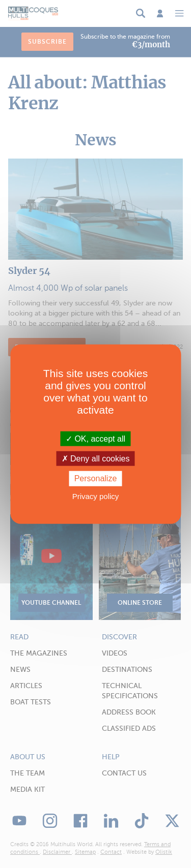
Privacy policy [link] (96, 496)
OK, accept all (95, 439)
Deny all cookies (96, 459)
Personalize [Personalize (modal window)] (96, 478)
